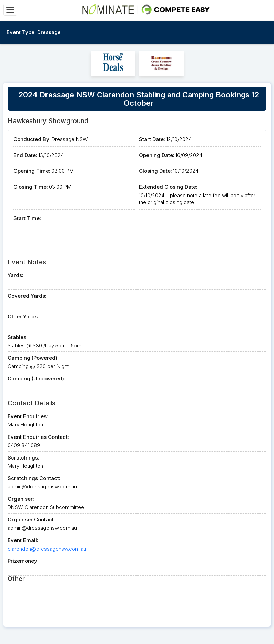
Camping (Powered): (33, 358)
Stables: (18, 337)
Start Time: (27, 218)
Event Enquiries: (28, 416)
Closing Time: (31, 187)
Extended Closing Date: (168, 187)
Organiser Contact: (31, 520)
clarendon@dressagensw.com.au (47, 549)
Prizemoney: (23, 561)
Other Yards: (23, 316)
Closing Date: (155, 171)
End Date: (25, 155)
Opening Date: (157, 155)
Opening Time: (32, 171)
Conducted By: (32, 139)
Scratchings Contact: (34, 478)
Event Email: (23, 540)
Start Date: (152, 139)
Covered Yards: (27, 296)
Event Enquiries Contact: (38, 437)
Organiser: (21, 499)
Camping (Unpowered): (37, 378)
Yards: (16, 275)
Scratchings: (23, 458)
